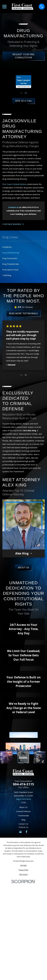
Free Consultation (23, 735)
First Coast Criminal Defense (15, 184)
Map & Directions (23, 799)
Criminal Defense (23, 811)
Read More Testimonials (23, 313)
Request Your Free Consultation (23, 56)
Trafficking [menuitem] (7, 275)
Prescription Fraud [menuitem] (10, 270)
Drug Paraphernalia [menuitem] (11, 264)
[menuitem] (23, 865)
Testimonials (23, 816)
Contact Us (23, 824)
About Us (23, 568)
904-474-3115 (23, 784)
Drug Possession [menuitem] (10, 258)
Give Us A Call (24, 101)
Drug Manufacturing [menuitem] (11, 253)
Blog (23, 820)
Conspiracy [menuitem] (7, 247)
